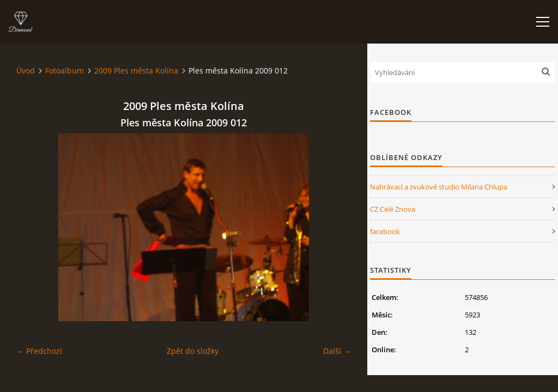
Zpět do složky (193, 351)
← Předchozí (39, 351)
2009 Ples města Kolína (136, 71)
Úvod (26, 71)
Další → (337, 351)
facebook (385, 231)
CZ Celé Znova (393, 209)
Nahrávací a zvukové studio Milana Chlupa (439, 187)
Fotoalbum (65, 71)
